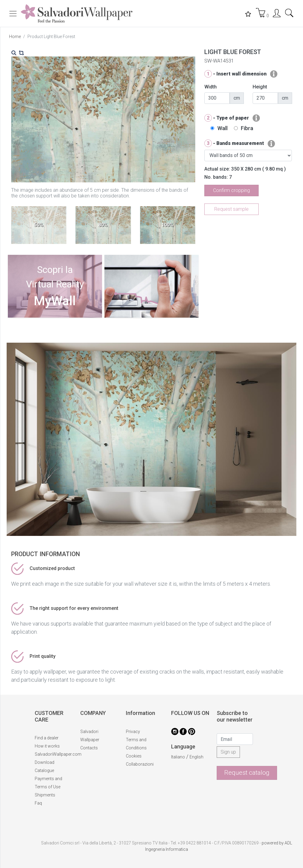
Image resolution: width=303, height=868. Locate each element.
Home (15, 37)
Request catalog (247, 773)
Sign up (228, 752)
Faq (38, 803)
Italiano (178, 757)
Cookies (134, 756)
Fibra (247, 128)
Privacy (133, 732)
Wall (222, 128)
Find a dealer (47, 738)
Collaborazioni (140, 764)
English (196, 757)
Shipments (45, 795)
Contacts (89, 748)
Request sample (231, 209)
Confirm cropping (231, 190)
